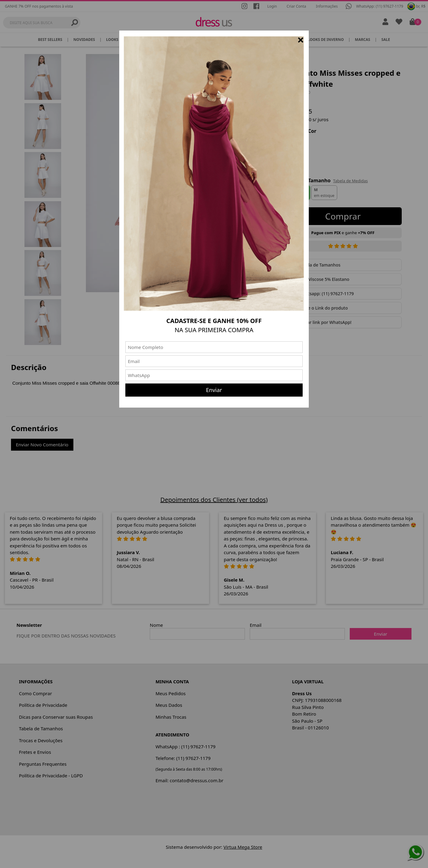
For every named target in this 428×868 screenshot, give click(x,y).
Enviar (214, 390)
